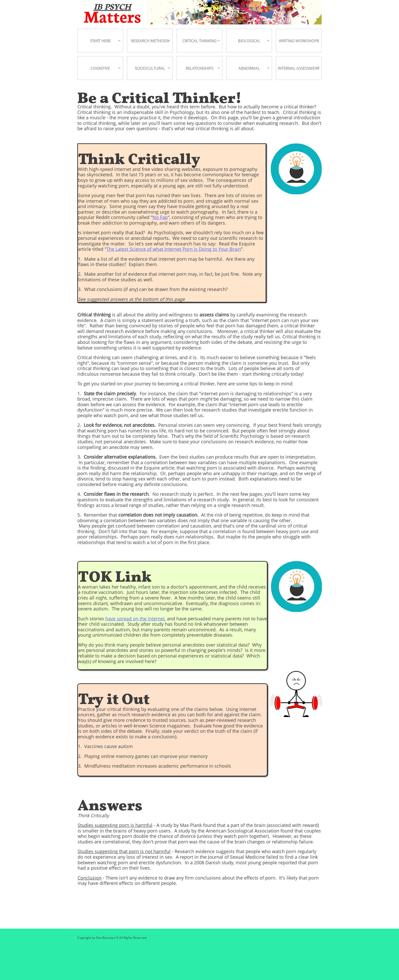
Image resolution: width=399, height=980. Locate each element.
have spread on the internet (135, 619)
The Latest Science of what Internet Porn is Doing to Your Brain (174, 249)
